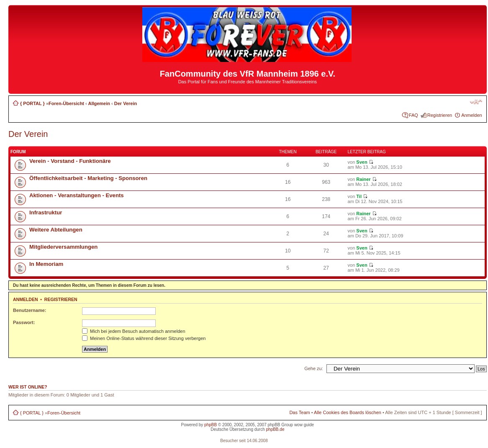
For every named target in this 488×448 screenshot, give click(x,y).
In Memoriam (46, 264)
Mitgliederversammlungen (63, 247)
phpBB (211, 425)
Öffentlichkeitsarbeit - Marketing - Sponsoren (88, 178)
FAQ (414, 115)
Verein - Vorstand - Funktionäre (70, 161)
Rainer (363, 179)
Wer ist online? (28, 387)
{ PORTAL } (32, 103)
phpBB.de (275, 429)
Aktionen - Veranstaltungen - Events (77, 195)
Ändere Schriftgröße (476, 102)
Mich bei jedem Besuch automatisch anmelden (134, 331)
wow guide (304, 425)
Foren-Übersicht (66, 103)
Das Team (299, 412)
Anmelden (472, 115)
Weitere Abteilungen (56, 230)
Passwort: (24, 322)
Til (359, 196)
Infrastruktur (46, 212)
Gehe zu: (314, 368)
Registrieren (440, 115)
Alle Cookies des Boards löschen (348, 412)
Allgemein (99, 103)
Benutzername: (30, 310)
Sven (362, 162)
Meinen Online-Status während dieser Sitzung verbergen (144, 338)
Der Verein (126, 103)
